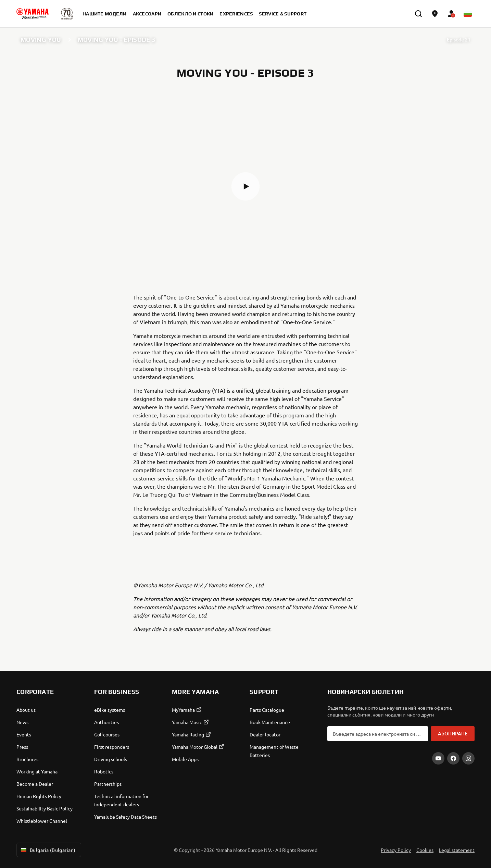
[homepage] (33, 14)
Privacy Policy (396, 850)
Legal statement (457, 850)
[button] (245, 186)
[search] (418, 14)
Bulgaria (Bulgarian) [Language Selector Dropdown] (47, 850)
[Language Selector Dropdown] (468, 14)
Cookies (425, 850)
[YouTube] (438, 758)
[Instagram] (468, 758)
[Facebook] (453, 758)
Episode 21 (459, 40)
